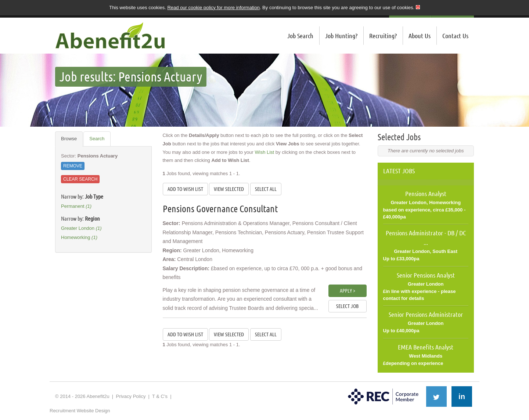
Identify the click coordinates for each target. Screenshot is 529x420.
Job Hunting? (341, 36)
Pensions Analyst (426, 193)
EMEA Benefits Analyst (426, 347)
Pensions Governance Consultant (220, 209)
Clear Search (80, 179)
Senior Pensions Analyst (426, 275)
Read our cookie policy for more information (213, 8)
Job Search (300, 36)
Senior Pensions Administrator (426, 314)
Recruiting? (383, 36)
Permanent (76, 206)
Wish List (265, 152)
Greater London (81, 228)
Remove (73, 166)
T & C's (160, 396)
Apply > (348, 291)
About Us (420, 36)
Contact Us (455, 36)
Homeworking (79, 237)
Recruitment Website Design (80, 411)
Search (97, 139)
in (462, 397)
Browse (69, 139)
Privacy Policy (131, 396)
